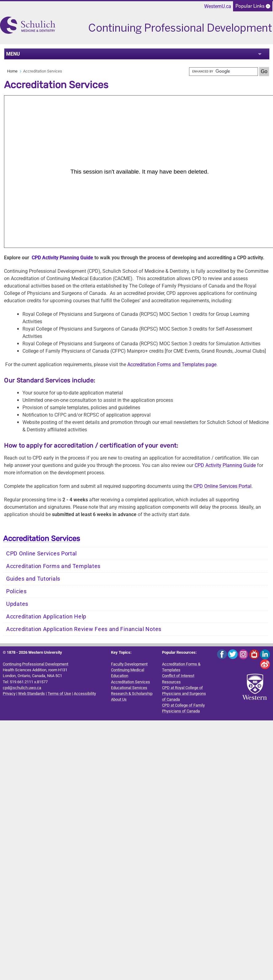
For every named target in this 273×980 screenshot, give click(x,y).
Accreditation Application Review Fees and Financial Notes (84, 629)
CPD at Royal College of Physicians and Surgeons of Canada (184, 694)
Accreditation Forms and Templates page (172, 365)
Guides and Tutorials (33, 579)
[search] (224, 72)
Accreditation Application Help (46, 617)
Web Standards (32, 694)
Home (12, 71)
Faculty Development (129, 664)
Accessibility (85, 694)
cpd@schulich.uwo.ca (22, 688)
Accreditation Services (42, 539)
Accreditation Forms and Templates (53, 566)
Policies (16, 591)
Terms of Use (59, 694)
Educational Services (129, 688)
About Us (119, 699)
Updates (17, 604)
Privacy (9, 694)
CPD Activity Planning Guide (63, 258)
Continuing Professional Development (36, 664)
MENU (13, 54)
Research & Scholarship (132, 694)
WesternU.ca (218, 6)
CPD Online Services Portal (222, 486)
